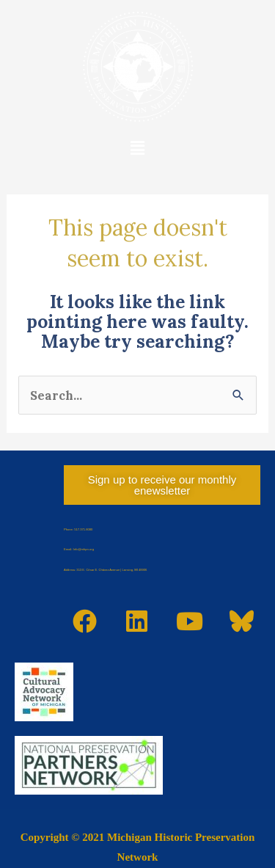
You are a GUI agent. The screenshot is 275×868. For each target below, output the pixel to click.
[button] (137, 148)
